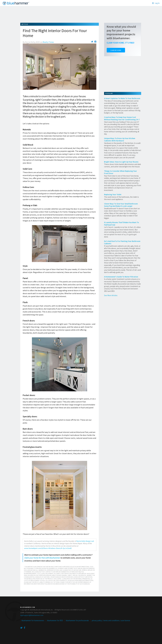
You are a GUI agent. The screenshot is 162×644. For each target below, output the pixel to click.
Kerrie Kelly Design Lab (85, 541)
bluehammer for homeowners (33, 620)
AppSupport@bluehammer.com (32, 615)
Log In (156, 3)
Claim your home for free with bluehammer (42, 558)
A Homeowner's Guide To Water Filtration (121, 277)
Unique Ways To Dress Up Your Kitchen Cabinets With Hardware (120, 140)
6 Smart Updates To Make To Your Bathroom (122, 98)
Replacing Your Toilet (113, 194)
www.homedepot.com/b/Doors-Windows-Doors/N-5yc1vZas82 (48, 548)
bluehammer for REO (55, 620)
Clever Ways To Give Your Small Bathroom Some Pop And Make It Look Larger (121, 205)
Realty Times (48, 42)
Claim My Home (116, 50)
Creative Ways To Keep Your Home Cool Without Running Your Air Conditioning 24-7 (122, 118)
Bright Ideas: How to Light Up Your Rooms (121, 162)
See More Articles (111, 295)
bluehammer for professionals (77, 620)
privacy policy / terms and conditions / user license (111, 620)
